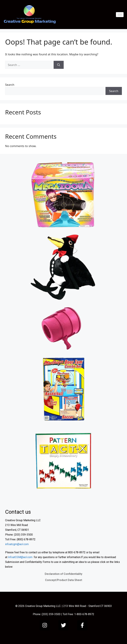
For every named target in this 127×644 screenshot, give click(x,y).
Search (10, 85)
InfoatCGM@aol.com (20, 557)
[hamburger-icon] (120, 15)
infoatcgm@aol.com (17, 544)
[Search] (59, 65)
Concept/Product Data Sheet (64, 580)
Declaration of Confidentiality (63, 574)
